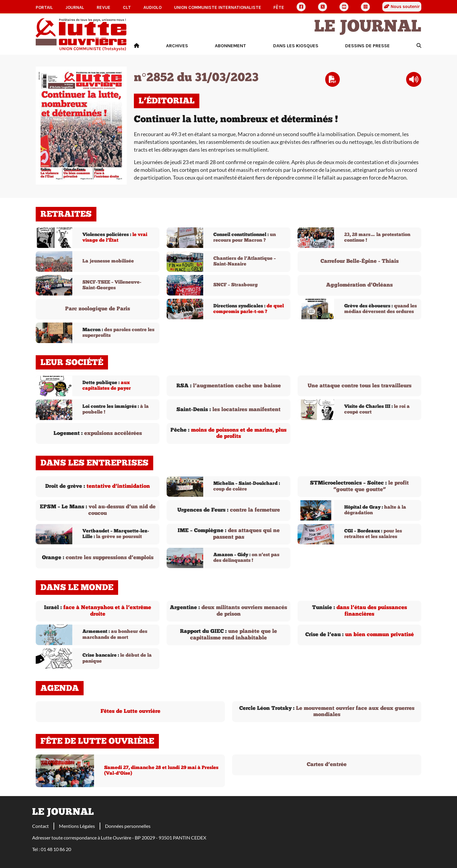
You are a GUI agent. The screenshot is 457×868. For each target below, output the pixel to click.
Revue (104, 7)
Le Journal (368, 27)
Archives (177, 46)
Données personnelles (128, 826)
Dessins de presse (367, 46)
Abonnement (230, 46)
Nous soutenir (402, 7)
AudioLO (152, 7)
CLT (127, 7)
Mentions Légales (77, 826)
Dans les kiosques (296, 46)
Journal (75, 7)
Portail (44, 7)
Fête (279, 7)
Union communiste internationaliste (218, 7)
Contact (40, 826)
